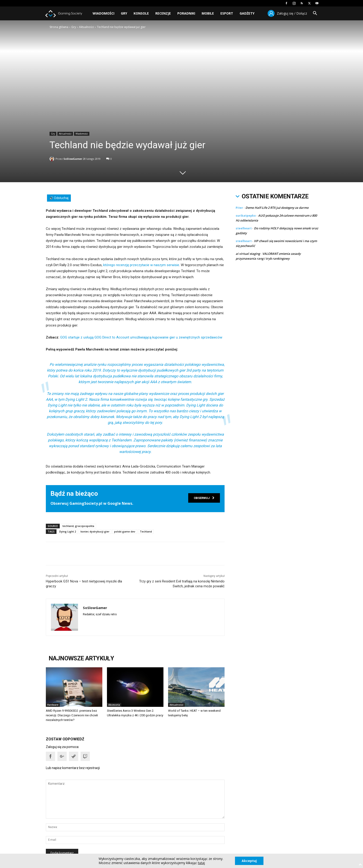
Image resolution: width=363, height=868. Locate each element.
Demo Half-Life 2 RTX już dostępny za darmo (277, 208)
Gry (124, 13)
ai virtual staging (248, 254)
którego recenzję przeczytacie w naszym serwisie (141, 265)
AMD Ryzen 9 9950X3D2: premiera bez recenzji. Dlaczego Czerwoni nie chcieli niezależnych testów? (72, 715)
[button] (315, 14)
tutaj (201, 863)
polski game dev (125, 531)
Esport (227, 13)
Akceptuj (249, 861)
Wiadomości (103, 13)
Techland (146, 531)
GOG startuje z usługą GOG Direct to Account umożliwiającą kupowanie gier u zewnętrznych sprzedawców (141, 337)
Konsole (141, 13)
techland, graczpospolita (78, 526)
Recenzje (163, 13)
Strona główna (59, 27)
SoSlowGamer (73, 158)
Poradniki (186, 13)
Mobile (208, 13)
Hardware (53, 705)
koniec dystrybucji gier (95, 531)
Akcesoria (114, 705)
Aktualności (86, 27)
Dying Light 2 (68, 531)
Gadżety (247, 13)
